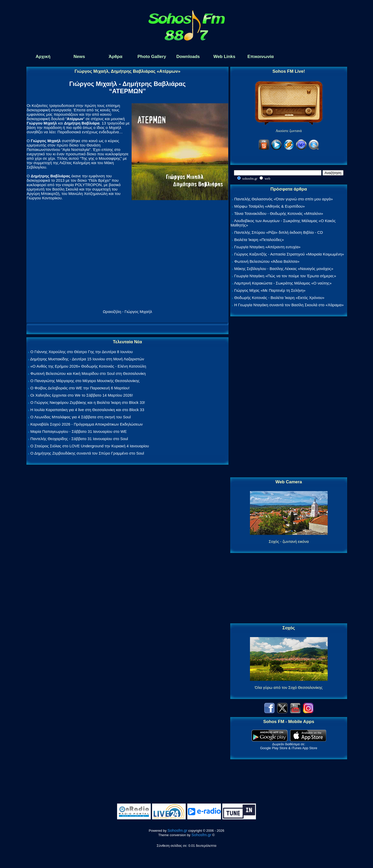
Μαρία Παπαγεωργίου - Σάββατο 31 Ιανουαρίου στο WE (78, 431)
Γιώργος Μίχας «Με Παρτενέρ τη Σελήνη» (270, 290)
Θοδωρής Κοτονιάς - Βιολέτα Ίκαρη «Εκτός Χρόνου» (279, 298)
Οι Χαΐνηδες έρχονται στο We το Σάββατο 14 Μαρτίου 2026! (82, 395)
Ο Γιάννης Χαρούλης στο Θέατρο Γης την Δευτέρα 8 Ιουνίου (81, 352)
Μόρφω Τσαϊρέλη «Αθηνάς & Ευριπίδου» (269, 206)
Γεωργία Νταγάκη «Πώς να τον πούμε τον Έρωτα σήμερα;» (285, 276)
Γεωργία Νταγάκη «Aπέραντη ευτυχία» (267, 247)
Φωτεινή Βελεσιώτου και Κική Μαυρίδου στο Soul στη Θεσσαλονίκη (88, 373)
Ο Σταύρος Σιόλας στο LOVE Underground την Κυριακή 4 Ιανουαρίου (90, 446)
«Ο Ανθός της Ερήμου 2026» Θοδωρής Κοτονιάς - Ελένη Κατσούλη (88, 366)
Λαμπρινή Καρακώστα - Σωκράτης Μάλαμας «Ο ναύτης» (283, 283)
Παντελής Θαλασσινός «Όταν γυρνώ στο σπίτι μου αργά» (284, 199)
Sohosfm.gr (178, 830)
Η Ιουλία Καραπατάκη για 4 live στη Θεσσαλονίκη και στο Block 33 (87, 410)
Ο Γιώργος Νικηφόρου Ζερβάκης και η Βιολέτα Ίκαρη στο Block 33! (88, 402)
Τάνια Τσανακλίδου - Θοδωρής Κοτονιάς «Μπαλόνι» (279, 213)
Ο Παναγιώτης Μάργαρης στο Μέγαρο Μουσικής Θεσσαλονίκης (85, 381)
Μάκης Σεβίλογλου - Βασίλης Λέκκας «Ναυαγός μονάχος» (284, 269)
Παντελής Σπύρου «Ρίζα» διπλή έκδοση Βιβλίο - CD (278, 232)
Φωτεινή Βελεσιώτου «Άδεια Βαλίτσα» (267, 261)
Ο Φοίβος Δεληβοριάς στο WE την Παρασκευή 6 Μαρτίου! (80, 388)
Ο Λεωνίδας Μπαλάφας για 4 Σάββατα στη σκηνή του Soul (81, 417)
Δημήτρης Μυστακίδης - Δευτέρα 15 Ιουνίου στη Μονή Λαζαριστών (87, 359)
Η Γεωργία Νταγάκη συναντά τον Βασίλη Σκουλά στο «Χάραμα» (289, 305)
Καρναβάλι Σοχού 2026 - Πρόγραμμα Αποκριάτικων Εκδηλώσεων (87, 424)
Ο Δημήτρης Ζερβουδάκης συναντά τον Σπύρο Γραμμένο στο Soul (87, 453)
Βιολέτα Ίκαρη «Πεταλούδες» (259, 240)
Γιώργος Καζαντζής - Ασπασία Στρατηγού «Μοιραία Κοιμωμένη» (289, 254)
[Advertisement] (289, 397)
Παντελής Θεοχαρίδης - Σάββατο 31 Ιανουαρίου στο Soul (79, 439)
